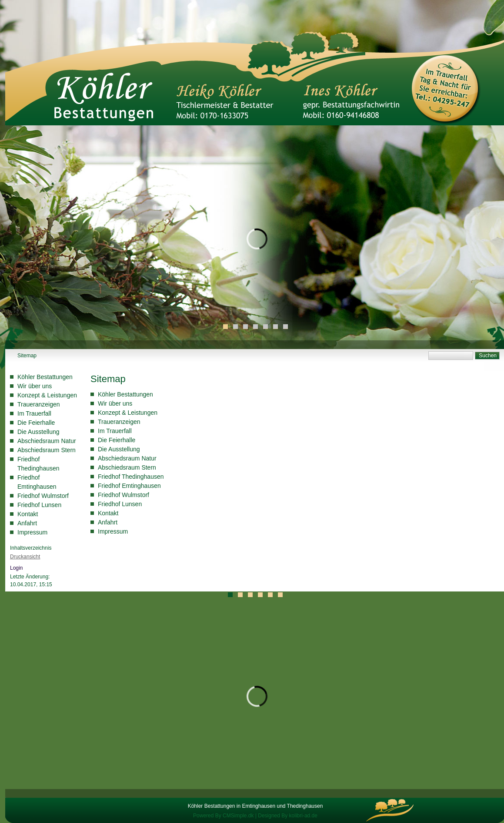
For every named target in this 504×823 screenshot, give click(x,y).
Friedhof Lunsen (39, 505)
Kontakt (28, 514)
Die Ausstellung (38, 432)
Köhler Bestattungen (45, 377)
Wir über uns (35, 386)
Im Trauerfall (34, 413)
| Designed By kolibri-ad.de (286, 816)
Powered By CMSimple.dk (223, 816)
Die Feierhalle (36, 423)
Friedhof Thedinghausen (131, 477)
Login (16, 568)
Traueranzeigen (39, 404)
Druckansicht (25, 557)
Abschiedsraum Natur (47, 441)
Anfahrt (27, 523)
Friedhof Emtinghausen (129, 486)
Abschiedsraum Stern (47, 450)
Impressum (32, 532)
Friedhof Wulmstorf (43, 496)
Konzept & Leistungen (47, 395)
